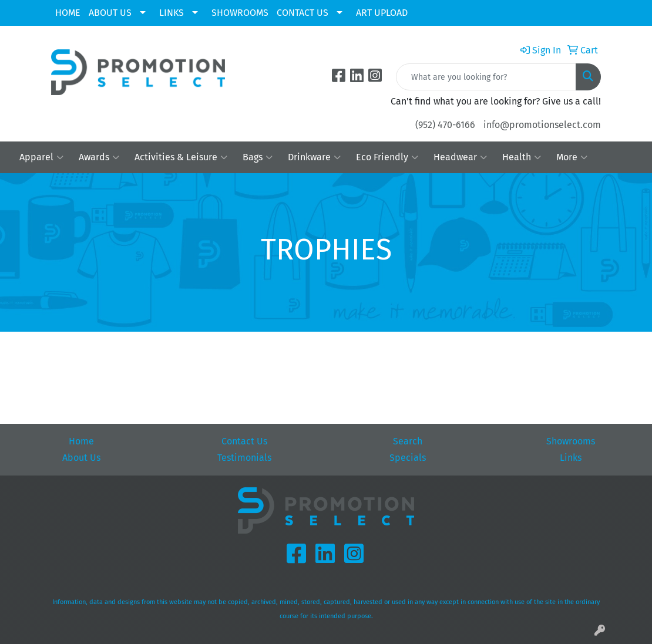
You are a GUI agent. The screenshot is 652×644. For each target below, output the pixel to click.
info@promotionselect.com (542, 125)
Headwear (460, 157)
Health (522, 157)
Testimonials (244, 458)
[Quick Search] (486, 77)
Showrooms (571, 441)
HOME (68, 13)
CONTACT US (303, 13)
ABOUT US (110, 13)
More (572, 157)
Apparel (41, 157)
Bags (258, 157)
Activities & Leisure (181, 157)
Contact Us (244, 441)
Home (81, 441)
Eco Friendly (387, 157)
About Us (81, 458)
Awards (99, 157)
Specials (408, 458)
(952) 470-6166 (445, 125)
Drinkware (314, 157)
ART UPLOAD (382, 13)
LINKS (172, 13)
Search (408, 441)
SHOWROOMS (240, 13)
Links (571, 458)
